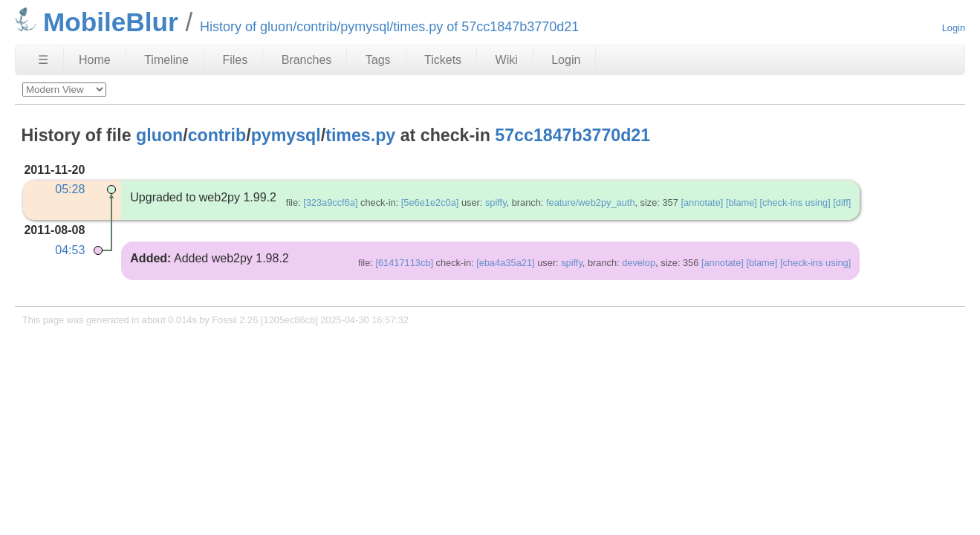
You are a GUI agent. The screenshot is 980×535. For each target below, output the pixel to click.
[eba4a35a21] (505, 263)
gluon (159, 135)
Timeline (166, 60)
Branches (307, 60)
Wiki (507, 60)
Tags (378, 60)
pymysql (286, 135)
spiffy (496, 202)
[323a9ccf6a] (330, 202)
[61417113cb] (404, 263)
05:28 (70, 189)
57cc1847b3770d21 (572, 135)
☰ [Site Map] (43, 60)
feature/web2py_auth (591, 202)
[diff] (842, 202)
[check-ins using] (795, 202)
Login (954, 28)
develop (639, 263)
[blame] (742, 202)
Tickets (443, 60)
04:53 (70, 250)
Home (95, 60)
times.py (360, 135)
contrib (217, 135)
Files (235, 60)
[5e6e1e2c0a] (430, 202)
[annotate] (702, 202)
